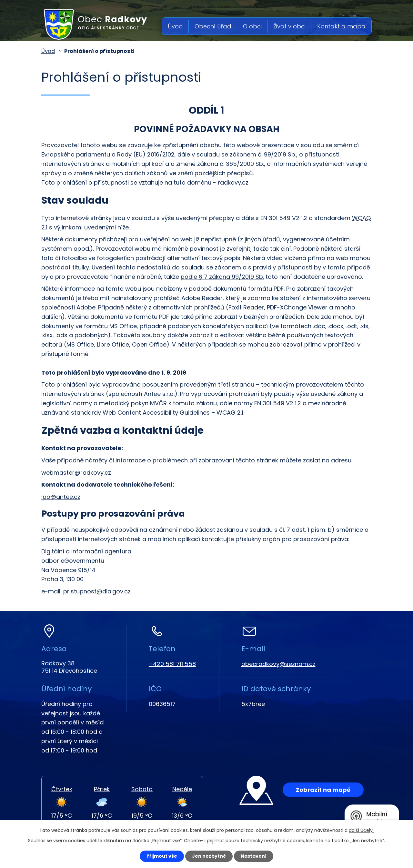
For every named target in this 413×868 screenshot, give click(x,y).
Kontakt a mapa (341, 26)
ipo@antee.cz (61, 497)
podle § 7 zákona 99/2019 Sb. (222, 277)
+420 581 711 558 (172, 664)
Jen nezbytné (209, 856)
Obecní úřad (213, 26)
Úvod (175, 26)
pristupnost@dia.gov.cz (97, 591)
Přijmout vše (162, 856)
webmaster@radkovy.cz (76, 473)
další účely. (361, 830)
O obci (252, 26)
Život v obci (289, 26)
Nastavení (254, 856)
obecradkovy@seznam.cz (278, 664)
